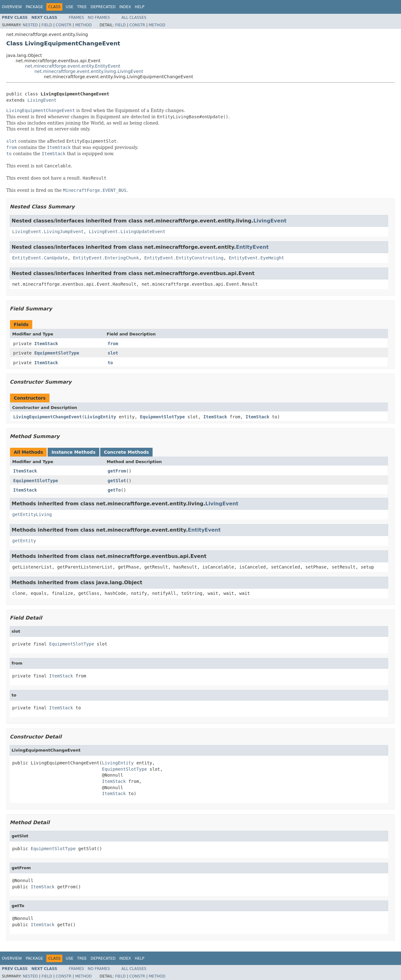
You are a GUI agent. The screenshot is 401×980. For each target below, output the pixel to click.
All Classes (134, 18)
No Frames (99, 18)
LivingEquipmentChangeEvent (47, 417)
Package (34, 7)
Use (70, 7)
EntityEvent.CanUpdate (40, 258)
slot (113, 353)
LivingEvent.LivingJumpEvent (48, 232)
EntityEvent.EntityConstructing (184, 258)
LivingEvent (42, 100)
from (113, 344)
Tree (82, 7)
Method (83, 25)
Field (47, 25)
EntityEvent (252, 247)
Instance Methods (73, 452)
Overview (12, 7)
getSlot (117, 481)
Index (125, 7)
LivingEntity (100, 417)
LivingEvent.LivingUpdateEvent (127, 232)
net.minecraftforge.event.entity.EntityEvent (73, 66)
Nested (30, 25)
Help (140, 7)
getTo (114, 490)
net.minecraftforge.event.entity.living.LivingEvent (89, 71)
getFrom (117, 471)
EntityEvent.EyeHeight (256, 258)
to (110, 363)
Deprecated (103, 7)
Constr (64, 25)
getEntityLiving (32, 514)
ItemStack (46, 344)
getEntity (24, 541)
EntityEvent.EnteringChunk (106, 258)
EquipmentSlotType (57, 353)
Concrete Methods (127, 452)
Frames (77, 18)
